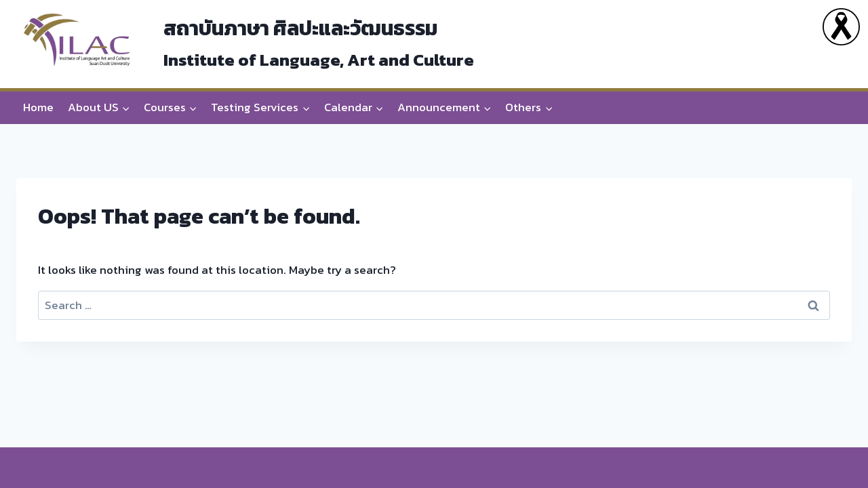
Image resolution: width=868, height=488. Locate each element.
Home (38, 107)
